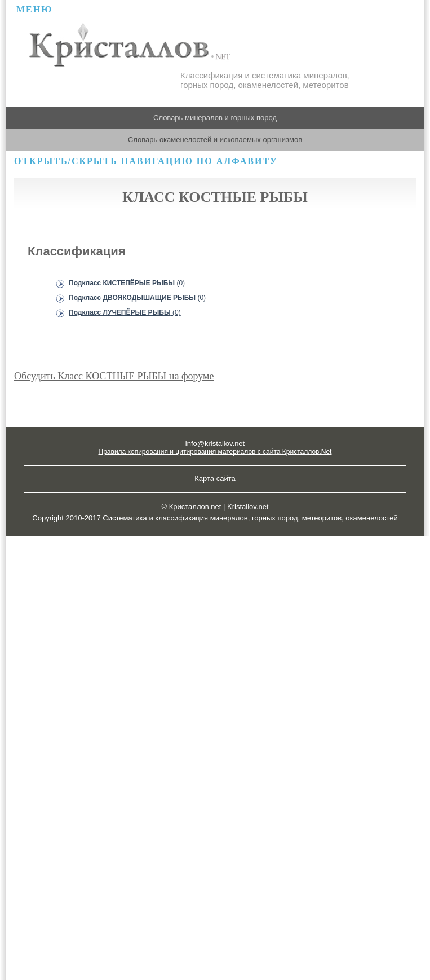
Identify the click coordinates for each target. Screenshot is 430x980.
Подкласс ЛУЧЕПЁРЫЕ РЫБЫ (125, 312)
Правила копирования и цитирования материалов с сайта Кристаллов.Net (215, 452)
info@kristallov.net (215, 443)
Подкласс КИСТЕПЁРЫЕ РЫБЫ (127, 283)
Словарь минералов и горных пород (215, 118)
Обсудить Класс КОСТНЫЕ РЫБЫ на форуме (114, 376)
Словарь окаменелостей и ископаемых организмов (215, 140)
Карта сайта (215, 478)
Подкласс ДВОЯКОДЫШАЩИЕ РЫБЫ (137, 298)
